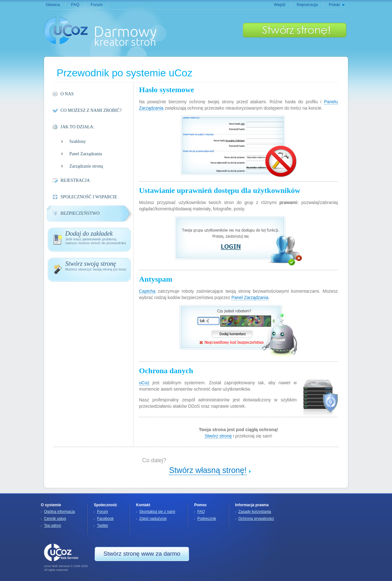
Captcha (147, 291)
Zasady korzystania (255, 512)
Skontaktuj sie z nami (157, 512)
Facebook (105, 519)
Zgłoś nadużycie (153, 519)
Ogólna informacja (59, 512)
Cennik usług (55, 519)
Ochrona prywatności (256, 519)
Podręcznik (207, 519)
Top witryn (53, 526)
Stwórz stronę (218, 436)
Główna (53, 5)
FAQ (75, 5)
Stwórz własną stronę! (208, 470)
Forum (97, 5)
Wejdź (280, 5)
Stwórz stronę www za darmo (142, 554)
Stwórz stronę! (295, 30)
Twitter (102, 526)
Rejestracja (307, 5)
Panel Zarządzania (250, 297)
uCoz (66, 30)
